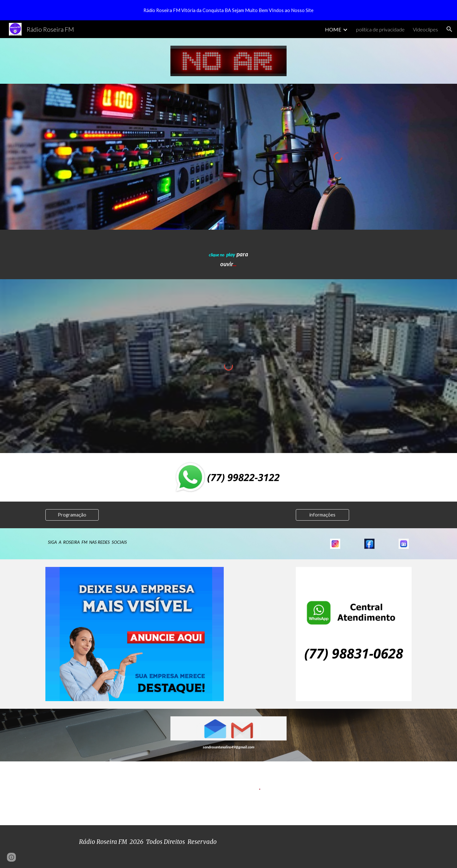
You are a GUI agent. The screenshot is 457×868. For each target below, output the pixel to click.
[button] (449, 29)
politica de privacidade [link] (380, 29)
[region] (228, 10)
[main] (228, 254)
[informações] (322, 515)
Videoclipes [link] (425, 29)
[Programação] (72, 515)
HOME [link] (333, 29)
